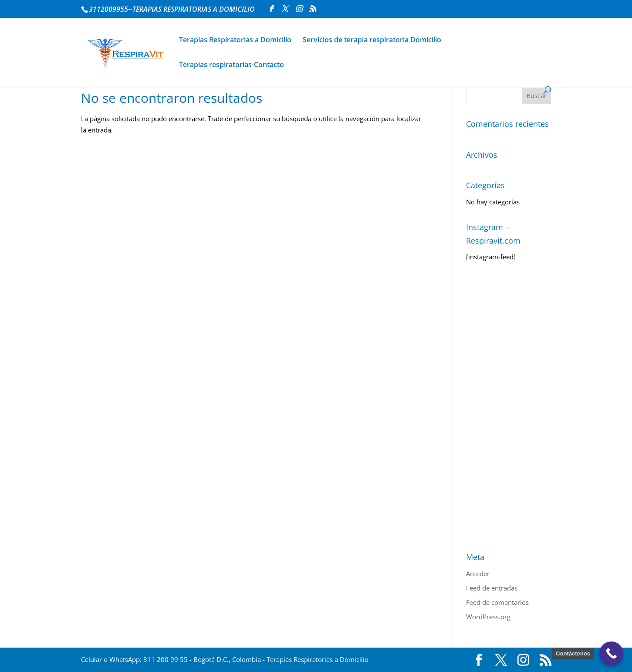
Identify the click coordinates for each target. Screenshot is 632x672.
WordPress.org (488, 617)
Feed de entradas (492, 588)
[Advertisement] (509, 407)
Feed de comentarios (497, 602)
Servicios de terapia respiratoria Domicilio (372, 41)
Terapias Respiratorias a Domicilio (235, 41)
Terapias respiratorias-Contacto (232, 65)
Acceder (478, 574)
